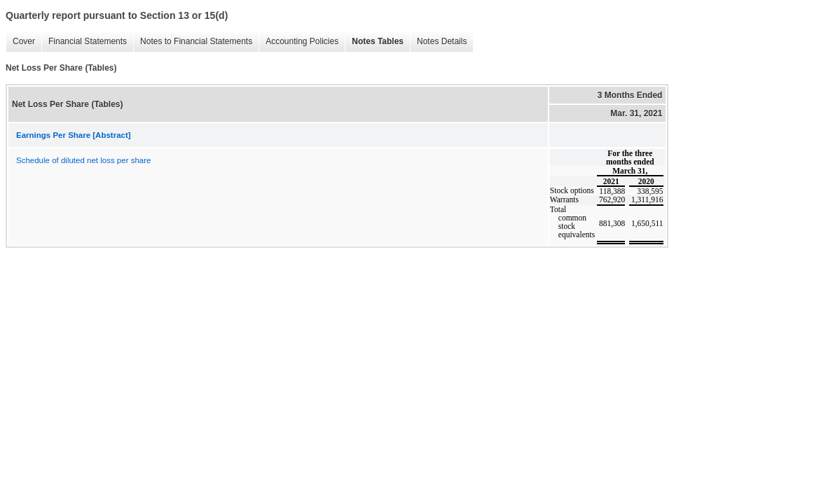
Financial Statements (84, 42)
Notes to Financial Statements (193, 42)
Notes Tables (374, 42)
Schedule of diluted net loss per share (83, 160)
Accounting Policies (298, 42)
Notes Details (438, 42)
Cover (20, 42)
